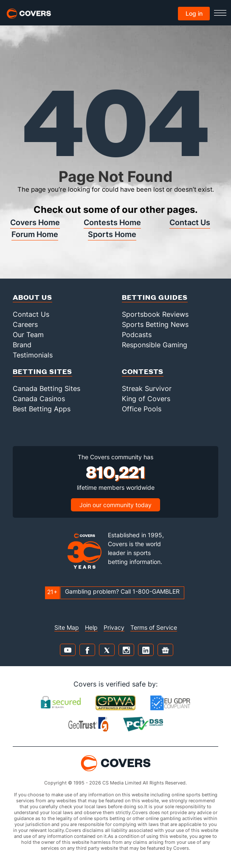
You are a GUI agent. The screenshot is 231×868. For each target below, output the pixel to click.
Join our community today (115, 505)
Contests (143, 371)
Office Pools (142, 409)
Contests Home (112, 222)
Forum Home (35, 234)
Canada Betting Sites (46, 388)
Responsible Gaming (155, 345)
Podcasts (137, 335)
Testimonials (33, 355)
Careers (25, 324)
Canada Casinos (39, 399)
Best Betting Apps (42, 409)
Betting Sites (42, 371)
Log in (194, 13)
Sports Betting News (155, 324)
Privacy (114, 627)
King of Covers (146, 399)
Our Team (28, 335)
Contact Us (190, 222)
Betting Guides (155, 297)
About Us (32, 297)
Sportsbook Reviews (155, 314)
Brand (22, 345)
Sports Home (112, 234)
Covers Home (35, 222)
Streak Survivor (147, 388)
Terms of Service (154, 627)
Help (91, 627)
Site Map (67, 627)
